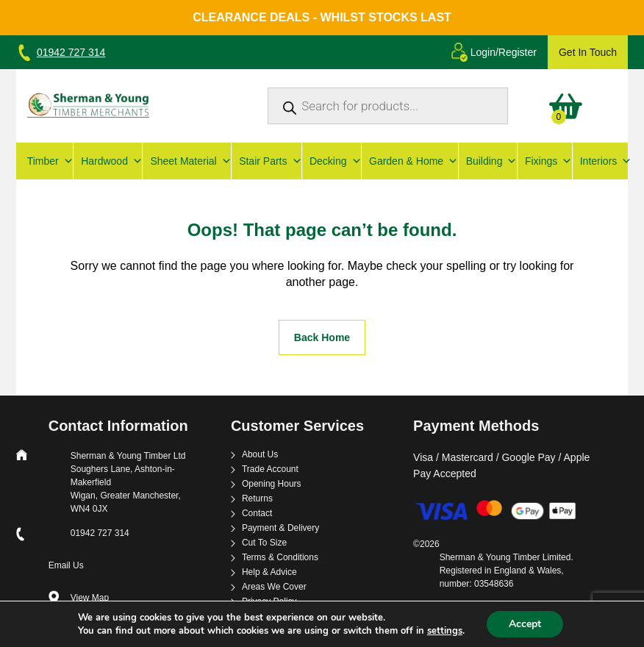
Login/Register (504, 52)
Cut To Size (264, 543)
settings (445, 631)
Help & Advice (269, 572)
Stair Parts (266, 161)
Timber (47, 161)
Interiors (602, 161)
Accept (525, 624)
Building (488, 161)
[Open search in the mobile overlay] (387, 106)
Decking (332, 161)
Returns (257, 499)
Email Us (66, 565)
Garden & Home (410, 161)
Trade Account (270, 469)
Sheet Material (187, 161)
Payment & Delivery (280, 528)
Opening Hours (272, 484)
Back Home (322, 337)
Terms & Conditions (280, 558)
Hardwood (108, 161)
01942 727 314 (71, 52)
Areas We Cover (274, 587)
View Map (90, 598)
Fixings (545, 161)
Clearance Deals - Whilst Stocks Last (322, 17)
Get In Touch (588, 52)
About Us (260, 455)
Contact (257, 514)
